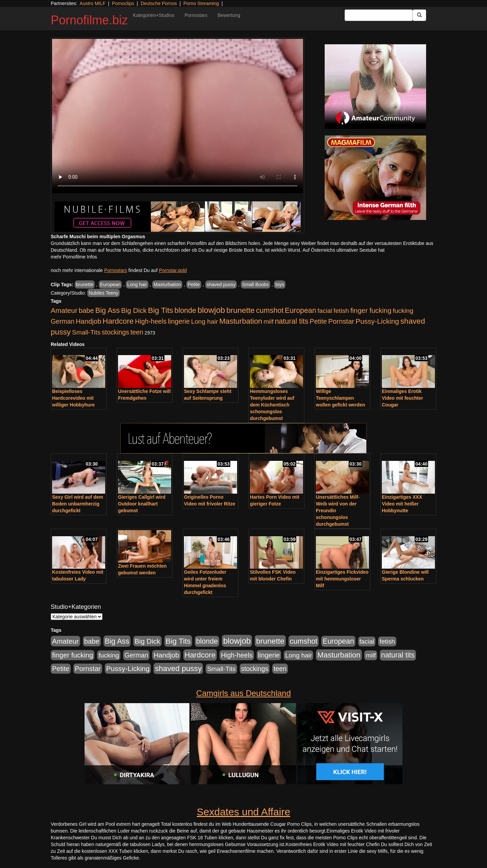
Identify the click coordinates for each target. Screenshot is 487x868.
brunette (85, 284)
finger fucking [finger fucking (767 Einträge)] (371, 311)
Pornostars (196, 15)
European (110, 284)
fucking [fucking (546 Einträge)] (403, 311)
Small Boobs (256, 284)
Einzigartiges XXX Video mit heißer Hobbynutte (402, 504)
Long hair (137, 284)
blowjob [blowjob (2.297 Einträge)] (211, 310)
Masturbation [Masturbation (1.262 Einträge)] (241, 321)
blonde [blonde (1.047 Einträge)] (185, 311)
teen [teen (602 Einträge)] (137, 332)
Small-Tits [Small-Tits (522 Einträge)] (86, 332)
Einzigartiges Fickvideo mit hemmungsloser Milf (342, 579)
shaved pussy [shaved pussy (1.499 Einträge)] (178, 668)
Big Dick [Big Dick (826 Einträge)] (134, 310)
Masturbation (167, 284)
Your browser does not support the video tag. (178, 116)
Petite (194, 284)
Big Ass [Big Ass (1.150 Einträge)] (108, 310)
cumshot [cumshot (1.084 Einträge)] (270, 310)
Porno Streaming (201, 3)
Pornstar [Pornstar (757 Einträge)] (341, 321)
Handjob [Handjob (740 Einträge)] (88, 321)
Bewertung (229, 15)
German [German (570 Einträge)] (63, 321)
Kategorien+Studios (154, 15)
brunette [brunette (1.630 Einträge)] (240, 310)
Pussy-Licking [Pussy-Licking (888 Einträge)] (377, 321)
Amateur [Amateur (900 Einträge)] (64, 310)
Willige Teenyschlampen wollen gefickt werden (340, 398)
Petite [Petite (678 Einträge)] (318, 321)
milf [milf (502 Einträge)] (269, 321)
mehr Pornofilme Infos (74, 257)
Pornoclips (123, 3)
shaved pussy (221, 284)
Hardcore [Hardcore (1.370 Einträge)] (118, 321)
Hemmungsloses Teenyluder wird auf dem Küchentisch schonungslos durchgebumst (272, 405)
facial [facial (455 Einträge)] (325, 311)
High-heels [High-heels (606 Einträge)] (151, 321)
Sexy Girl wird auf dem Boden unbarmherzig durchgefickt (78, 504)
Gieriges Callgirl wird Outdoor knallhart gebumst (142, 504)
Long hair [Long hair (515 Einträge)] (204, 321)
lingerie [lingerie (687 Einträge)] (179, 321)
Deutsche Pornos (159, 3)
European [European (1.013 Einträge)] (300, 311)
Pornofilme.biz (89, 20)
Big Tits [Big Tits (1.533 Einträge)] (161, 310)
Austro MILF (93, 3)
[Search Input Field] (379, 15)
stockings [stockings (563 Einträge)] (115, 332)
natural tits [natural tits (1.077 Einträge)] (292, 321)
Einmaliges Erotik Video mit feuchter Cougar (402, 398)
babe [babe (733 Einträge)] (86, 311)
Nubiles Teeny (103, 293)
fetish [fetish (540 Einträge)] (341, 311)
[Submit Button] (419, 15)
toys (280, 284)
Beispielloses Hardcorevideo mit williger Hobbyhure (73, 398)
